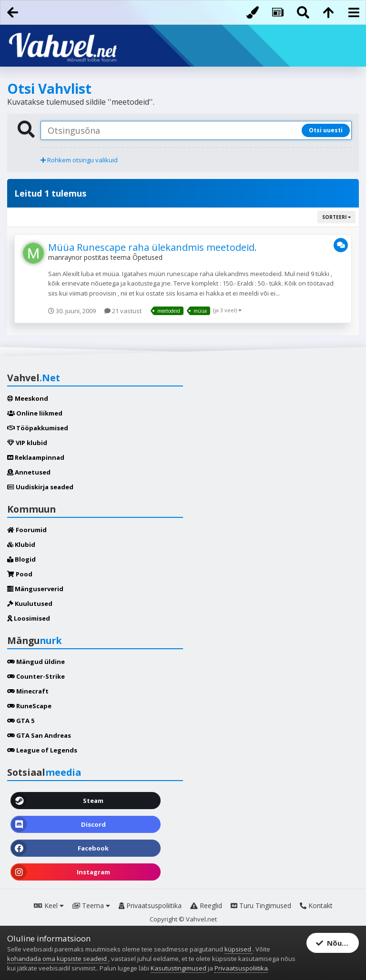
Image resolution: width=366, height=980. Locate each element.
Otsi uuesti (326, 130)
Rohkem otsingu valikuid (79, 160)
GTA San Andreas (39, 735)
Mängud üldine (36, 662)
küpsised (239, 949)
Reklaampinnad (36, 457)
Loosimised (29, 618)
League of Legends (42, 750)
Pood (20, 574)
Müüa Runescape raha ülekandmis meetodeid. (152, 247)
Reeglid (206, 906)
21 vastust (123, 311)
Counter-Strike (36, 676)
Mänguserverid (35, 589)
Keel (49, 906)
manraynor (65, 257)
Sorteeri (336, 217)
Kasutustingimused (178, 968)
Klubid (21, 544)
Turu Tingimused (261, 906)
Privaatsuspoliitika (150, 906)
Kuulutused (30, 604)
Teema (91, 906)
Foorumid (27, 530)
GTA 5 (21, 721)
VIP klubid (27, 443)
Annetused (29, 472)
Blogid (21, 559)
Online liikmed (35, 413)
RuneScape (29, 706)
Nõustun (337, 943)
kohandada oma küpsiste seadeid (58, 959)
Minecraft (28, 691)
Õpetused (147, 257)
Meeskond (28, 398)
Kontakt (316, 906)
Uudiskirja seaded (40, 487)
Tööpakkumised (38, 428)
